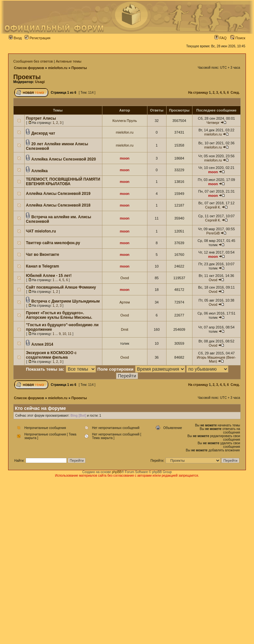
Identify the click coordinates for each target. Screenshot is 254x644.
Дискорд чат (43, 133)
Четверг (213, 123)
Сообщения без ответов (33, 61)
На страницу (198, 93)
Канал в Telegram (42, 266)
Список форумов (29, 68)
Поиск (238, 38)
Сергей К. (213, 207)
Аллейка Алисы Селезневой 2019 (58, 194)
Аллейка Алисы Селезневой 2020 (64, 159)
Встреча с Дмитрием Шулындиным (66, 301)
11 (70, 334)
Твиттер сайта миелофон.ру (53, 243)
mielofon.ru (58, 68)
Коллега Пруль (125, 121)
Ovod (124, 278)
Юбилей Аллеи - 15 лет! (49, 276)
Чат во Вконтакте (42, 255)
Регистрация (37, 38)
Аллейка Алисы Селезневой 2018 (58, 205)
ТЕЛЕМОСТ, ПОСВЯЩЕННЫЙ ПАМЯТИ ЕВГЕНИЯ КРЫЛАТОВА (63, 182)
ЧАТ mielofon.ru (41, 231)
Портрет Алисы (41, 118)
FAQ (220, 38)
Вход (15, 38)
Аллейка (40, 171)
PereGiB (213, 233)
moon (125, 158)
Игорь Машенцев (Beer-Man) (217, 359)
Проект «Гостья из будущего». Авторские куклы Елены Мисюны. (59, 315)
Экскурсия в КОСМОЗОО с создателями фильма (51, 355)
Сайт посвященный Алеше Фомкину (61, 287)
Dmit (125, 329)
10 (64, 334)
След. (235, 93)
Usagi (40, 82)
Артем (125, 302)
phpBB (117, 472)
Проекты (79, 68)
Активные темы (69, 61)
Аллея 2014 (42, 344)
